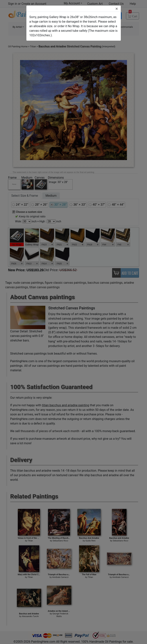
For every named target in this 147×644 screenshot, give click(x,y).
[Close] (117, 9)
